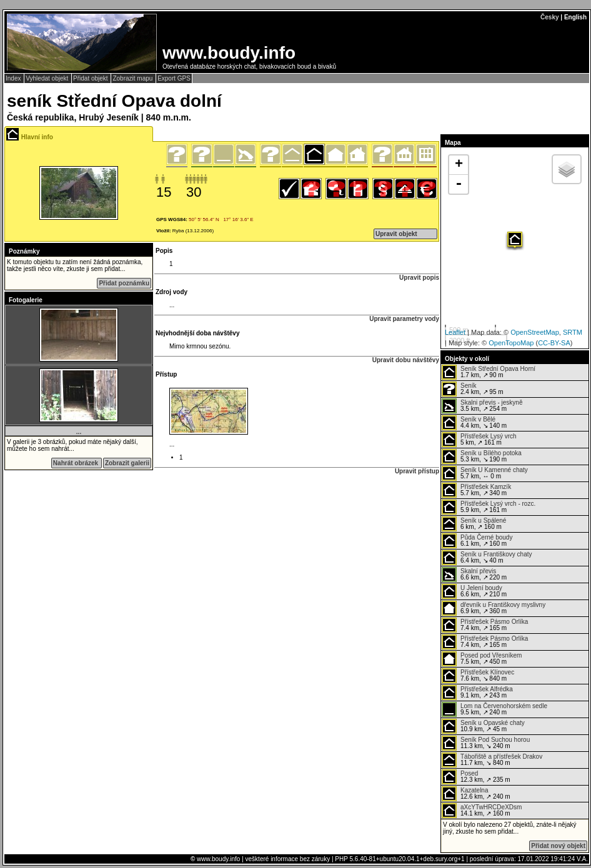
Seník (469, 386)
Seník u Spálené (483, 520)
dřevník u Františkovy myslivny (503, 605)
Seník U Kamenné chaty (494, 470)
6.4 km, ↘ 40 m (487, 558)
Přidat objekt (91, 78)
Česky (549, 17)
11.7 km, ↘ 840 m (492, 760)
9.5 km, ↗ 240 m (494, 709)
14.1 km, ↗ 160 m (482, 811)
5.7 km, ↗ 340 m (476, 490)
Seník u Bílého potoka (491, 453)
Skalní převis (478, 571)
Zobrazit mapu (133, 78)
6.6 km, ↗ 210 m (474, 591)
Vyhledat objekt (48, 78)
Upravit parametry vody (404, 319)
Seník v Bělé (478, 419)
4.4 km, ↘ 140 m (474, 423)
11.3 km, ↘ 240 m (486, 743)
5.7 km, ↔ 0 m (485, 473)
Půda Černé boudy (486, 537)
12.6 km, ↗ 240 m (476, 794)
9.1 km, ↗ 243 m (477, 693)
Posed (469, 773)
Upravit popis (419, 278)
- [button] (459, 184)
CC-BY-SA (554, 343)
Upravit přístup (417, 471)
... (79, 432)
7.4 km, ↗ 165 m (485, 625)
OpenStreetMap (535, 332)
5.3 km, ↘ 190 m (482, 456)
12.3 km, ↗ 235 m (476, 777)
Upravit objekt (396, 234)
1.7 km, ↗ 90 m (489, 372)
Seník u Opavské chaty (493, 723)
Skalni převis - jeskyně (491, 402)
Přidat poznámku (124, 283)
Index (14, 78)
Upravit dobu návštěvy (406, 360)
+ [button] (459, 165)
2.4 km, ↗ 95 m (473, 389)
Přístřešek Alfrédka (487, 689)
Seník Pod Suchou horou (495, 740)
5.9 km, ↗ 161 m (489, 507)
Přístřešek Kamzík (486, 487)
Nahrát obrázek (77, 463)
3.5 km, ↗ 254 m (482, 406)
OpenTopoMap (511, 343)
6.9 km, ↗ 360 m (494, 608)
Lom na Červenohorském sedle (504, 706)
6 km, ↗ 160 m (474, 524)
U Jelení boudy (481, 588)
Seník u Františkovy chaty (496, 554)
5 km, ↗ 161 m (479, 440)
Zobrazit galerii (127, 463)
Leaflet (455, 332)
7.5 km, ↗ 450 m (482, 659)
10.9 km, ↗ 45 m (483, 726)
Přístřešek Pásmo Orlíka (494, 622)
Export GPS (174, 78)
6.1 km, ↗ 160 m (477, 541)
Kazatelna (474, 790)
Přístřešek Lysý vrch (489, 436)
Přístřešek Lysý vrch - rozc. (498, 504)
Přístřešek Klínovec (487, 672)
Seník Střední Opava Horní (498, 369)
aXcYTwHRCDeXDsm (491, 807)
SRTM (573, 332)
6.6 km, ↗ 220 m (474, 575)
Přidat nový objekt (558, 846)
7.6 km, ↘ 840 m (478, 676)
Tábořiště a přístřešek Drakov (501, 757)
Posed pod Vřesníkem (491, 655)
